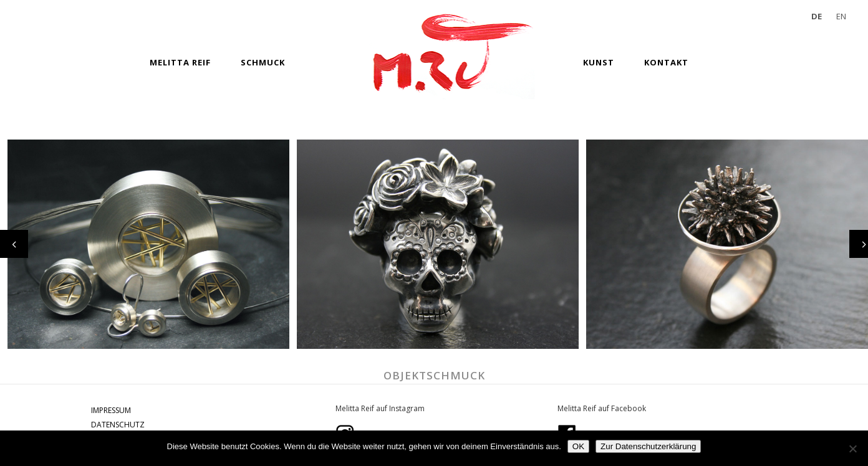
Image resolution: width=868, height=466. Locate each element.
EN (841, 16)
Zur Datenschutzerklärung (648, 446)
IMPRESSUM (111, 410)
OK (578, 446)
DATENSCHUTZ (118, 425)
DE (817, 16)
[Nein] (852, 449)
